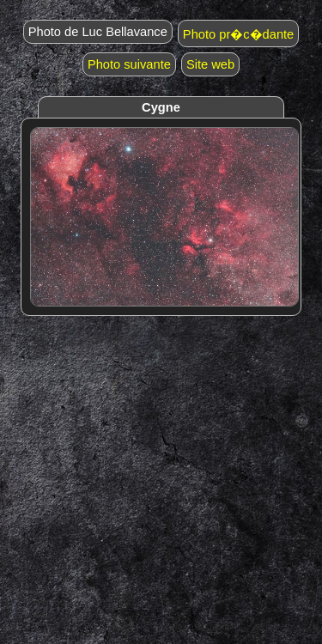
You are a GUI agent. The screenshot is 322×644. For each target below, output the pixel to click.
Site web (210, 64)
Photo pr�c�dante (238, 34)
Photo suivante (129, 64)
